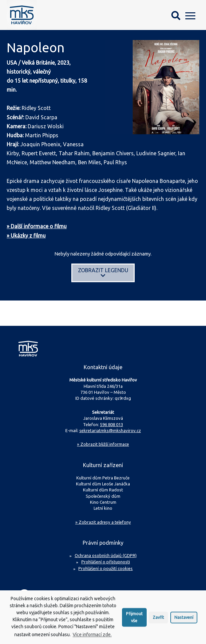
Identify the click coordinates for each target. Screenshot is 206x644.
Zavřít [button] (158, 620)
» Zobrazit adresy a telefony (103, 522)
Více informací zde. (92, 638)
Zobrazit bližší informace (103, 444)
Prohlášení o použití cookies (105, 568)
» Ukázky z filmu (26, 236)
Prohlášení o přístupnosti (106, 562)
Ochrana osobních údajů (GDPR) (106, 555)
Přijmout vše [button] (134, 620)
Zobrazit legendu (103, 273)
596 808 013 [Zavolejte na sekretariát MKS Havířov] (111, 424)
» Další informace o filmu (37, 226)
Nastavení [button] (184, 620)
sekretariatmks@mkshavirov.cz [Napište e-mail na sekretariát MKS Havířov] (110, 430)
